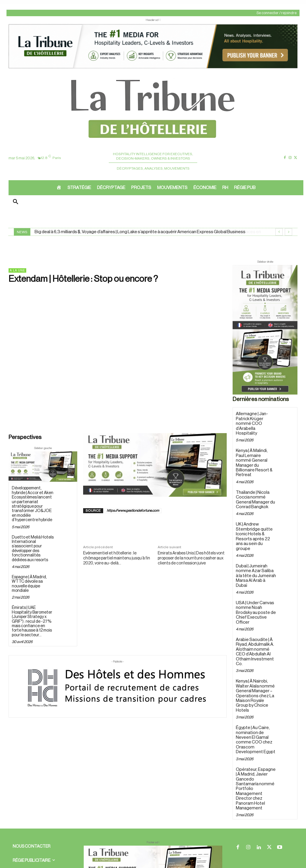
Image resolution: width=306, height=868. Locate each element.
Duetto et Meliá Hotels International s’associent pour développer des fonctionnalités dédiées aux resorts (33, 549)
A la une (17, 270)
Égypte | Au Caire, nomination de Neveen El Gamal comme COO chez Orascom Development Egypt (254, 694)
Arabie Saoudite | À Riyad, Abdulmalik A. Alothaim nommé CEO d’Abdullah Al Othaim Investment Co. (256, 617)
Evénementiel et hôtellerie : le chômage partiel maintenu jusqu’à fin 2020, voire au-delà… (117, 558)
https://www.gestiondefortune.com (133, 511)
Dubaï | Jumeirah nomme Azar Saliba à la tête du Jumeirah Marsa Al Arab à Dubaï (255, 553)
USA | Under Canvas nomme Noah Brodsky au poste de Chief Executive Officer (256, 584)
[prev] (279, 232)
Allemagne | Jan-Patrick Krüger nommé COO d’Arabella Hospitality (255, 420)
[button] (16, 202)
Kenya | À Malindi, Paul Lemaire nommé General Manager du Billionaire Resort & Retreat (256, 454)
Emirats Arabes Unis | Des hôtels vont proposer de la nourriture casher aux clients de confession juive (191, 558)
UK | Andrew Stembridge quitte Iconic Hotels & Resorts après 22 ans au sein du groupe (255, 520)
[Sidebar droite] (265, 330)
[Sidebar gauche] (43, 467)
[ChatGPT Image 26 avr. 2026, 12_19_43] (153, 68)
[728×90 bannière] (153, 824)
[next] (288, 232)
